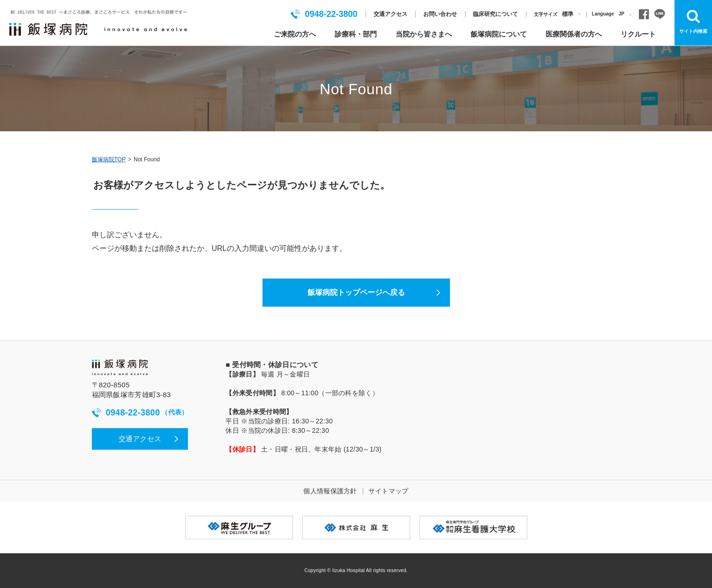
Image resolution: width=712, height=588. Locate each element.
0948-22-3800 (324, 14)
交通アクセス (390, 14)
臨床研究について (495, 14)
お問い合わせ (440, 14)
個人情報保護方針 (330, 491)
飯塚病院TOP (109, 159)
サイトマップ (389, 491)
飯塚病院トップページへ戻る (356, 292)
